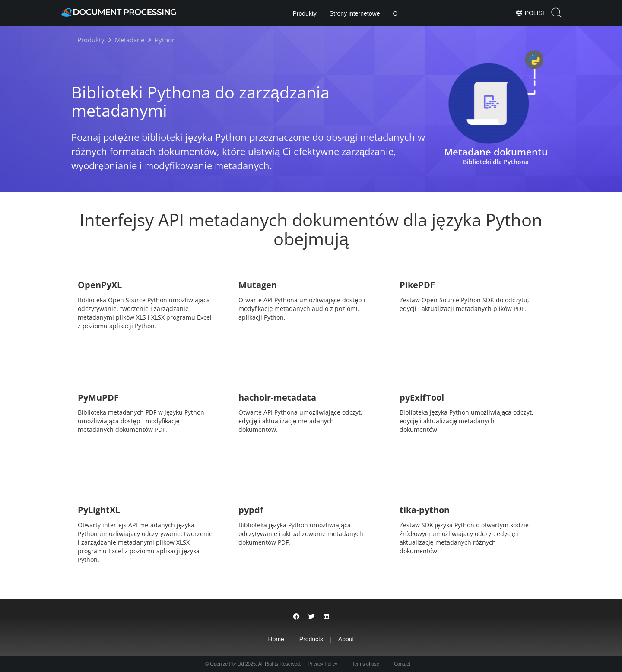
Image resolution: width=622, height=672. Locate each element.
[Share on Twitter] (312, 617)
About (346, 639)
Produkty (304, 13)
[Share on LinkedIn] (326, 617)
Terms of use (366, 664)
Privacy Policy (322, 664)
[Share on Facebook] (297, 617)
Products (311, 639)
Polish (531, 13)
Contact (402, 664)
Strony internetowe (355, 13)
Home (276, 639)
